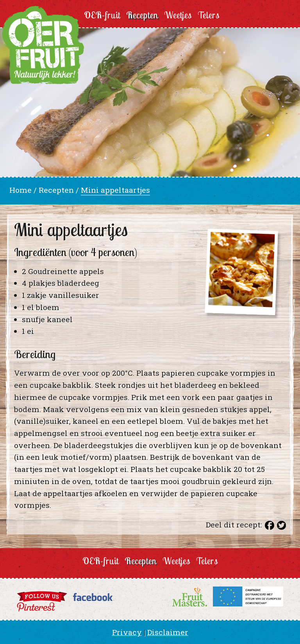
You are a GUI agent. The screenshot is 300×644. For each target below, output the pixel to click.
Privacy (127, 632)
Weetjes (178, 15)
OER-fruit (102, 15)
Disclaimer (168, 632)
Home (21, 190)
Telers (209, 15)
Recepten (142, 15)
